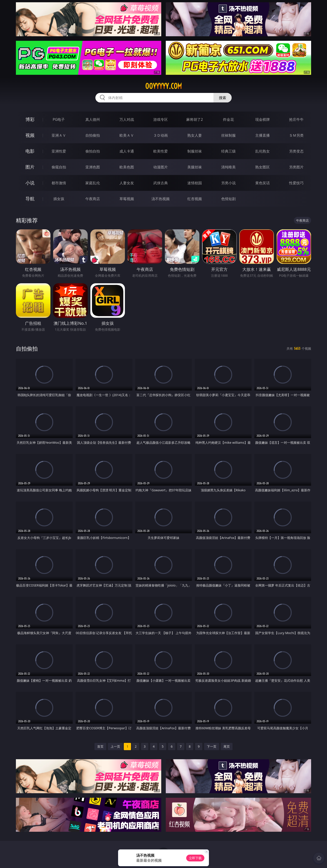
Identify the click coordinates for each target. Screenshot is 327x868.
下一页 (212, 746)
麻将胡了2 (194, 119)
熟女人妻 (195, 135)
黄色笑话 (263, 183)
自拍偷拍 (93, 135)
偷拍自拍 (93, 151)
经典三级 (228, 151)
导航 (30, 199)
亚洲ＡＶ (59, 135)
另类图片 (296, 167)
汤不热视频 (161, 199)
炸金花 (228, 119)
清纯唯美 (228, 167)
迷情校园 (195, 183)
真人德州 (93, 119)
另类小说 (228, 183)
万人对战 (127, 119)
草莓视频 (127, 199)
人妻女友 (127, 183)
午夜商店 (93, 199)
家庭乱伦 (93, 183)
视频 (30, 135)
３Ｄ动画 (161, 135)
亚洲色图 (93, 167)
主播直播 (263, 135)
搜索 (223, 98)
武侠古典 (161, 183)
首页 (100, 746)
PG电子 (59, 119)
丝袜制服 (228, 135)
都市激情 (59, 183)
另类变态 (296, 151)
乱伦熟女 (263, 151)
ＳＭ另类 (296, 135)
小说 (30, 183)
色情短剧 (228, 199)
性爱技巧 (296, 183)
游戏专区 (161, 119)
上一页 (115, 746)
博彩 (30, 119)
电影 (30, 151)
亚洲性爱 (59, 151)
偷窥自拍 (59, 167)
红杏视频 (195, 199)
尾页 (227, 746)
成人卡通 (127, 151)
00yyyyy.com (163, 86)
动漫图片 (161, 167)
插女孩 (59, 199)
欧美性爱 (161, 151)
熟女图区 (263, 167)
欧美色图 (127, 167)
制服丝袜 (195, 151)
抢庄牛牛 (296, 119)
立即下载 (195, 858)
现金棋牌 (263, 119)
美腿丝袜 (195, 167)
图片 (30, 167)
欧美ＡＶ (127, 135)
